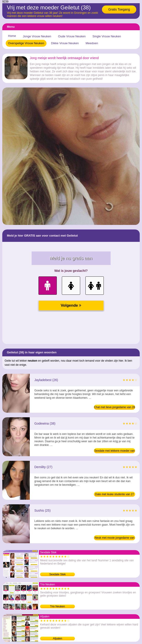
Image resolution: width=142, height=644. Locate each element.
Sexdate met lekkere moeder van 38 (115, 451)
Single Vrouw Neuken (107, 36)
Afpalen (58, 639)
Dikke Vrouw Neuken (65, 43)
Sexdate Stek (57, 574)
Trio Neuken (58, 606)
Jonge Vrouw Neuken (37, 36)
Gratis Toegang (119, 9)
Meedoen (92, 43)
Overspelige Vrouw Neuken (26, 43)
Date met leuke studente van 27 (114, 494)
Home (12, 36)
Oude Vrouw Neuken (72, 36)
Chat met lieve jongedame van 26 (115, 407)
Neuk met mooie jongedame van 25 (115, 538)
